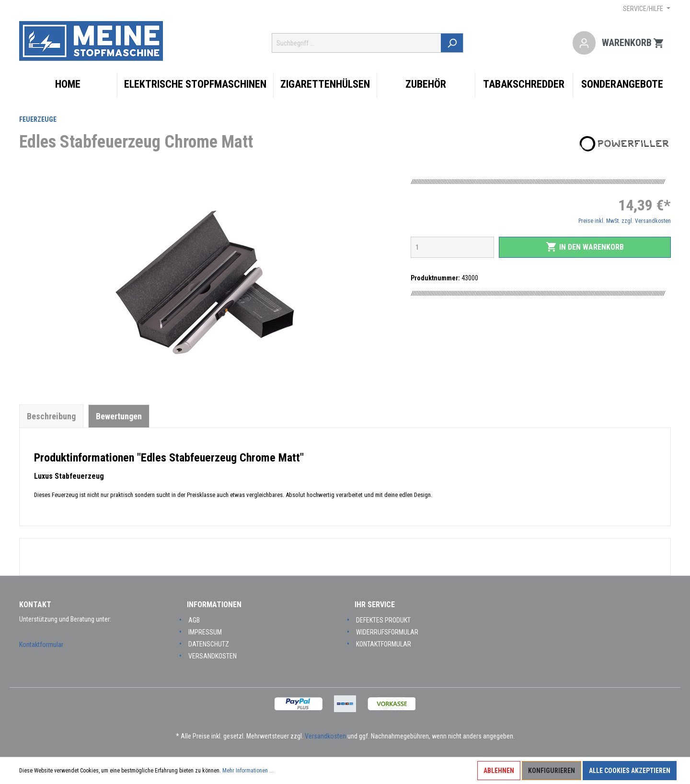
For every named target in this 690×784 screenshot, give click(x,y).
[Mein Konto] (584, 43)
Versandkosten (213, 656)
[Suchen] (453, 43)
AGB (194, 620)
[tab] (51, 416)
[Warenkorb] (633, 43)
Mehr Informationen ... (248, 771)
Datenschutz (209, 644)
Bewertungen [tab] (119, 416)
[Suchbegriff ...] (357, 43)
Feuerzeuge (38, 119)
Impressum (205, 632)
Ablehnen (499, 771)
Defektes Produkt (383, 620)
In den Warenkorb (585, 247)
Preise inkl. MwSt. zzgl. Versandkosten (625, 221)
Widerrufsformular (387, 632)
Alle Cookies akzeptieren (630, 771)
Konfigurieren (552, 771)
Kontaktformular (41, 645)
